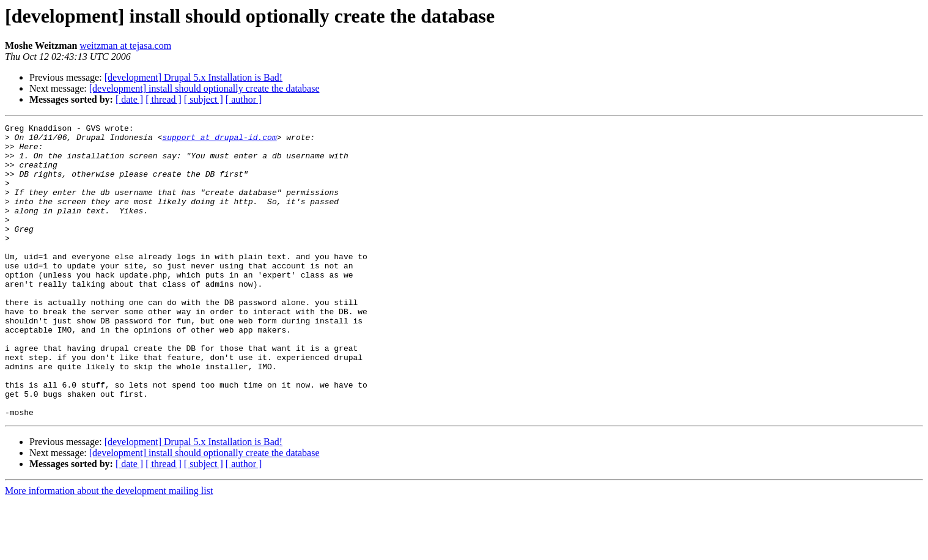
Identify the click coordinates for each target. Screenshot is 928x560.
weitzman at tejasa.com (125, 46)
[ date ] (129, 99)
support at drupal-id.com (219, 141)
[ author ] (244, 99)
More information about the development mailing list (109, 549)
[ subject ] (204, 99)
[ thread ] (164, 99)
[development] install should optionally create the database (204, 88)
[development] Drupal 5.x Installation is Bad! (193, 77)
